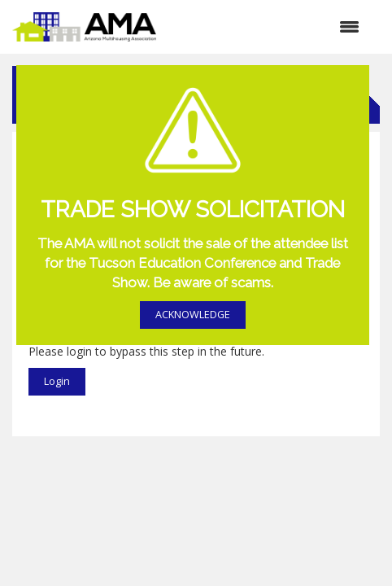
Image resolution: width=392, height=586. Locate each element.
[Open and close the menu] (266, 27)
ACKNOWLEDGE (193, 315)
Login (57, 381)
